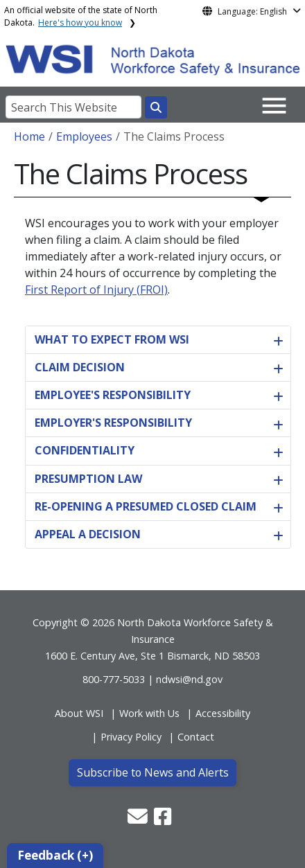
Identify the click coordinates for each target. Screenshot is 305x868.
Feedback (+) (55, 855)
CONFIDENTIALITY (85, 450)
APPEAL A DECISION (88, 534)
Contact (196, 737)
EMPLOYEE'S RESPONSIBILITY (113, 395)
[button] (139, 820)
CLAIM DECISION (80, 367)
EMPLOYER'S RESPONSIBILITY (113, 423)
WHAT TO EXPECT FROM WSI (112, 339)
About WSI (79, 713)
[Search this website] (156, 107)
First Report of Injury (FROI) (96, 290)
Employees (84, 136)
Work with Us (149, 713)
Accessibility (223, 713)
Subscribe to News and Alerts (153, 772)
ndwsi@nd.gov (189, 679)
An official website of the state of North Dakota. (81, 16)
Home (29, 136)
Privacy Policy (131, 737)
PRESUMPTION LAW (88, 479)
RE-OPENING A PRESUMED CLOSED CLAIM (146, 506)
